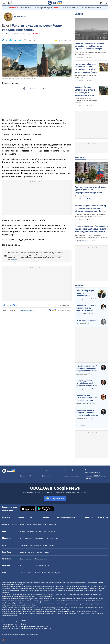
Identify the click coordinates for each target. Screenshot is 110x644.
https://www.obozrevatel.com (75, 583)
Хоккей (39, 531)
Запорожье (37, 524)
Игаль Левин (20, 17)
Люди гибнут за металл (86, 320)
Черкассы (52, 524)
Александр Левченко (83, 299)
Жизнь (46, 517)
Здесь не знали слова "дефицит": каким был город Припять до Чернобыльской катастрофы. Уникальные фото (90, 46)
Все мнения (81, 425)
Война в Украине (26, 8)
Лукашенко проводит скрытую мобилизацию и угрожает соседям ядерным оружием (85, 293)
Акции (45, 545)
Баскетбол (31, 531)
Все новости (103, 517)
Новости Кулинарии (43, 552)
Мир (31, 517)
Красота (38, 573)
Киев (22, 524)
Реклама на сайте (26, 476)
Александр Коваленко (83, 389)
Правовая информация (71, 470)
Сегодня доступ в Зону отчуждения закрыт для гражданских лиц (90, 53)
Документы (46, 476)
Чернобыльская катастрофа (91, 8)
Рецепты (23, 552)
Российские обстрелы (71, 8)
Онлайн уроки (38, 538)
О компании (24, 470)
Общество (88, 517)
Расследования (63, 517)
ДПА (46, 538)
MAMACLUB (39, 566)
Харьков (28, 524)
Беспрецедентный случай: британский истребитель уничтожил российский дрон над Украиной (87, 383)
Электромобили (35, 545)
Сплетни (30, 573)
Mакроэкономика (41, 559)
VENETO (57, 8)
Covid (47, 566)
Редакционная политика (26, 310)
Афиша (23, 573)
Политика (20, 517)
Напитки (31, 552)
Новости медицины (27, 566)
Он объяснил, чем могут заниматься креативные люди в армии (86, 101)
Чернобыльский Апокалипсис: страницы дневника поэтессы (87, 398)
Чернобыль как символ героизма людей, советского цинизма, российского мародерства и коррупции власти (87, 308)
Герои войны (13, 8)
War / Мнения (6, 34)
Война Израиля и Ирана (43, 8)
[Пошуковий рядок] (106, 3)
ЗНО (51, 538)
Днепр (45, 524)
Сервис (51, 545)
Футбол (23, 531)
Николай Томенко (82, 314)
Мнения (79, 285)
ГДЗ (22, 538)
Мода (44, 573)
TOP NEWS (80, 158)
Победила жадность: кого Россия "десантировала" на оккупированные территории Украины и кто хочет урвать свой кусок (90, 190)
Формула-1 (52, 531)
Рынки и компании (27, 559)
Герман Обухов (81, 324)
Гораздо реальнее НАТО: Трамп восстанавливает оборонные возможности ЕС (87, 368)
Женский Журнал (54, 573)
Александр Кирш (82, 374)
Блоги (73, 517)
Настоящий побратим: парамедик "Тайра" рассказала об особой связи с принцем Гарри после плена (85, 68)
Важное (79, 14)
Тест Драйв (24, 545)
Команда (45, 470)
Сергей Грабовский (82, 404)
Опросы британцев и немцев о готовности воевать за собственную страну (87, 413)
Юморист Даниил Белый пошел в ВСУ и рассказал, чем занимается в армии (85, 91)
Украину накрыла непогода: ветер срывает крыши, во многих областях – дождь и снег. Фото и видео (91, 208)
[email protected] (27, 629)
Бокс (45, 531)
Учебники (28, 538)
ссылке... (14, 259)
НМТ (56, 538)
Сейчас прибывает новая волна (86, 196)
